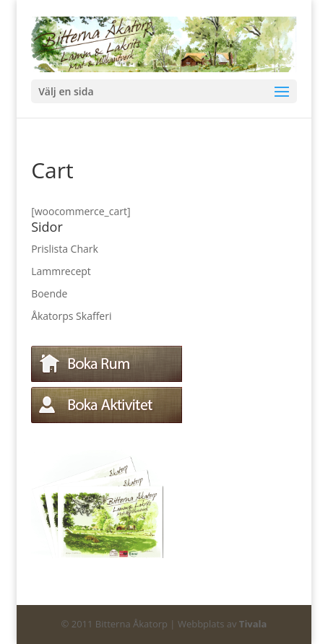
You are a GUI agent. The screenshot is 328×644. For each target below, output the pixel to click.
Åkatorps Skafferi (71, 316)
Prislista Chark (65, 249)
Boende (49, 293)
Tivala (253, 624)
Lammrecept (61, 271)
